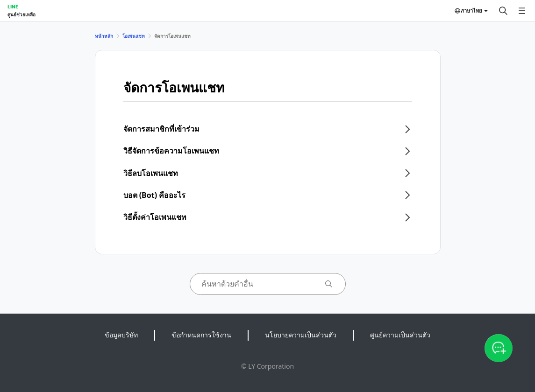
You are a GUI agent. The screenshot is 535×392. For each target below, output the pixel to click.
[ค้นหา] (503, 11)
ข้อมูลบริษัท (121, 335)
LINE (13, 7)
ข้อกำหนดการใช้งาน (201, 335)
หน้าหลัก (104, 36)
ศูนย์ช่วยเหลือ (21, 14)
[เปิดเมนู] (522, 11)
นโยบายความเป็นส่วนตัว (301, 335)
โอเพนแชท (134, 36)
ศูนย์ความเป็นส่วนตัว (400, 335)
